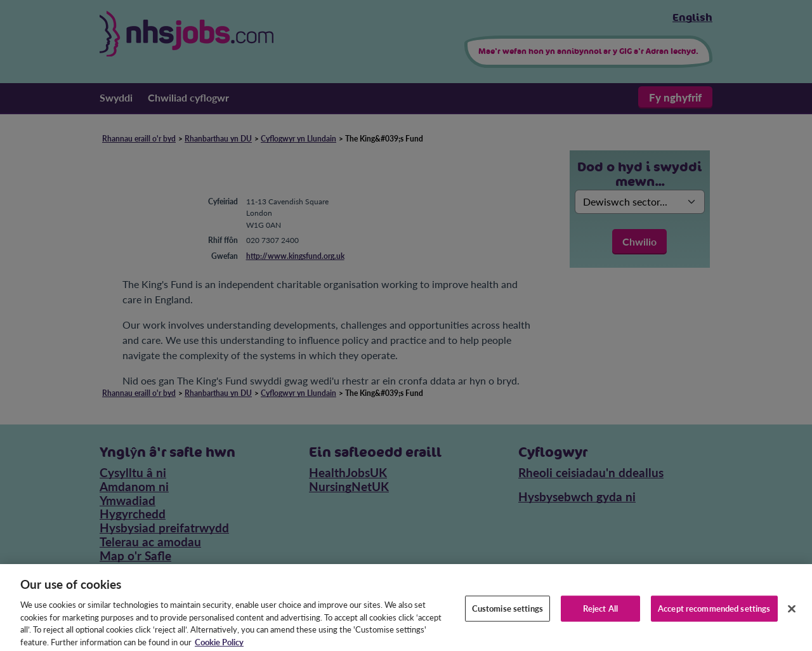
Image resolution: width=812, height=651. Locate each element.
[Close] (792, 614)
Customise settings (507, 614)
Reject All (600, 614)
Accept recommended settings (714, 614)
